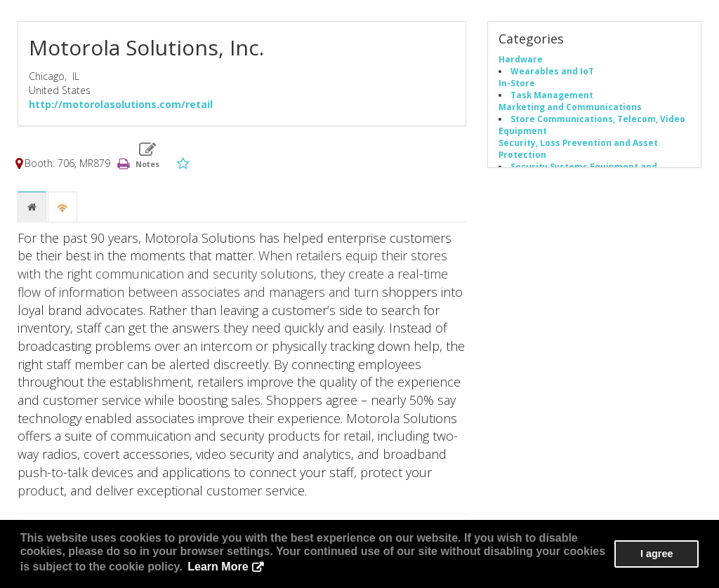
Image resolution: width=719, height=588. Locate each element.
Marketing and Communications (570, 107)
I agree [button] (657, 554)
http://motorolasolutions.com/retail (121, 104)
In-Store (517, 83)
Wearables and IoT (552, 71)
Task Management (552, 95)
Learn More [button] (218, 567)
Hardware (521, 59)
